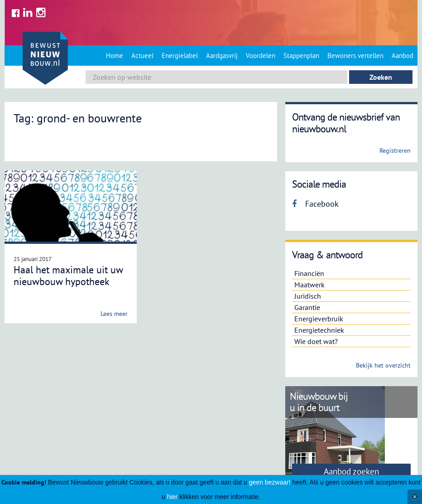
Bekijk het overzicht (383, 365)
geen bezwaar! (270, 482)
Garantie (307, 307)
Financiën (309, 273)
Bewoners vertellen (355, 56)
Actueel (142, 56)
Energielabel (180, 56)
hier (172, 497)
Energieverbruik (319, 319)
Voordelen (261, 56)
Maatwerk (309, 285)
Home (115, 56)
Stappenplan (301, 56)
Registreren (395, 150)
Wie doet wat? (316, 341)
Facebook (315, 204)
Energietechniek (319, 330)
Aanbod (403, 56)
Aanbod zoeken (351, 471)
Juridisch (308, 296)
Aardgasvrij (222, 56)
